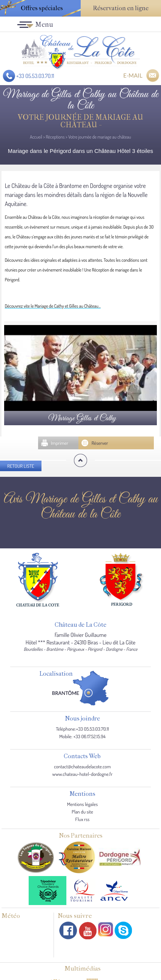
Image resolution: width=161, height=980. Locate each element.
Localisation (56, 674)
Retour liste (21, 466)
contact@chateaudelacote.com (82, 766)
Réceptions (55, 137)
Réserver (100, 443)
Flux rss (83, 819)
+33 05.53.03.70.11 (35, 76)
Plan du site (82, 812)
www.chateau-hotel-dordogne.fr (83, 774)
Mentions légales (82, 804)
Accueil (36, 137)
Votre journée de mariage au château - (80, 121)
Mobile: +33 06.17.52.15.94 (82, 736)
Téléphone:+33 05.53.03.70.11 (82, 729)
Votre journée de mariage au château (100, 137)
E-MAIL (133, 75)
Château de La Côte (80, 625)
